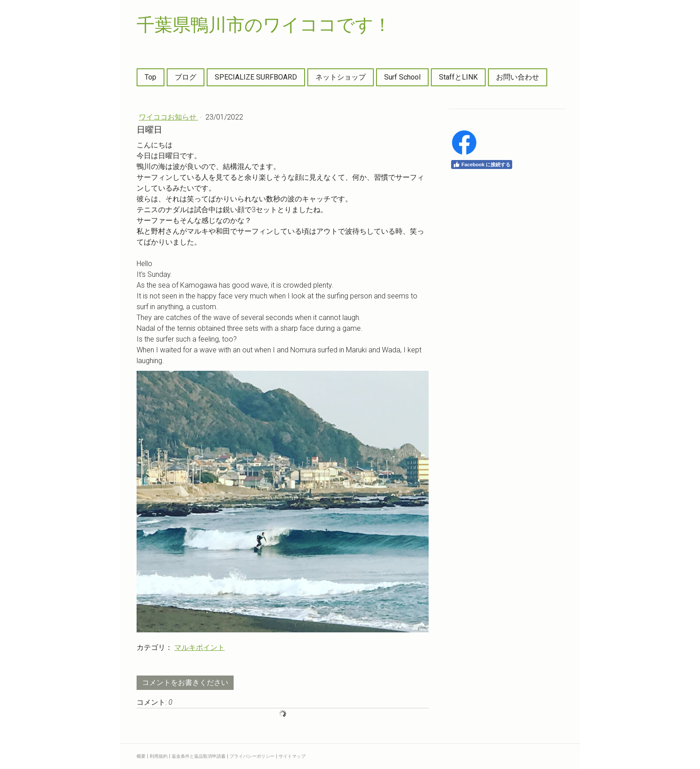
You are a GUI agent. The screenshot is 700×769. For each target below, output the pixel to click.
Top (151, 77)
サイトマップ (292, 756)
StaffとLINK (458, 77)
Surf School (402, 77)
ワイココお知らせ (168, 117)
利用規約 (159, 756)
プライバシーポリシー (252, 756)
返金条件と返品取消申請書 (199, 756)
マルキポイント (199, 647)
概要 (141, 756)
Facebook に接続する (482, 164)
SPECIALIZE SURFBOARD (256, 77)
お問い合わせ (518, 77)
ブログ (186, 77)
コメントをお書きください (185, 682)
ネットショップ (341, 77)
